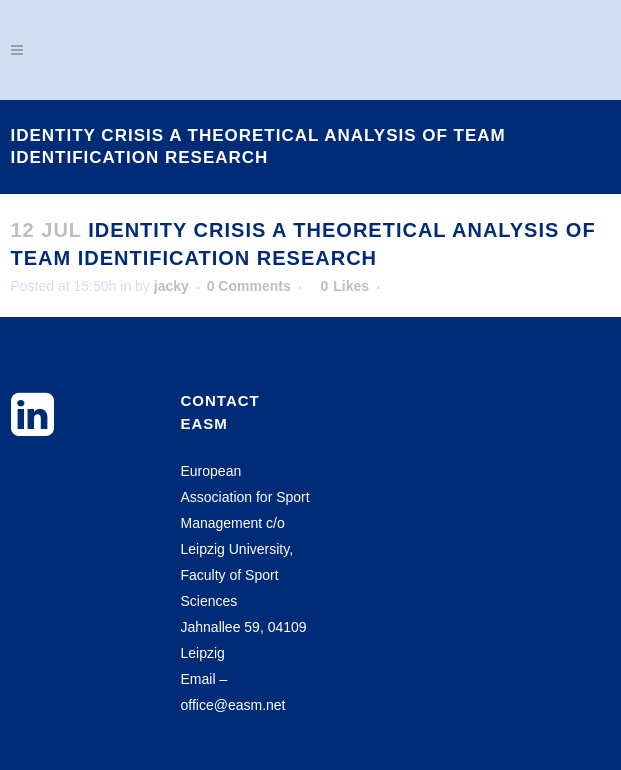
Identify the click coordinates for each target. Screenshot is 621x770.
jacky (171, 286)
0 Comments (249, 286)
